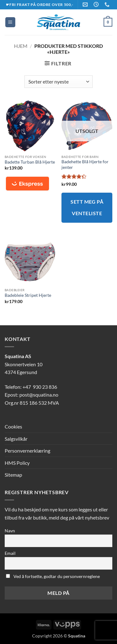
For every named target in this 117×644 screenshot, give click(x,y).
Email (10, 553)
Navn (10, 531)
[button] (10, 22)
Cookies (13, 426)
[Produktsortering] (58, 82)
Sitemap (13, 475)
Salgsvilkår (16, 439)
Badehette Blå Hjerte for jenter (85, 165)
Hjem (21, 46)
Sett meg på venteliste (87, 208)
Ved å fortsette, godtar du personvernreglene (53, 576)
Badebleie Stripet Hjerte (28, 295)
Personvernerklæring (27, 451)
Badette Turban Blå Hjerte (30, 162)
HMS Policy (17, 463)
